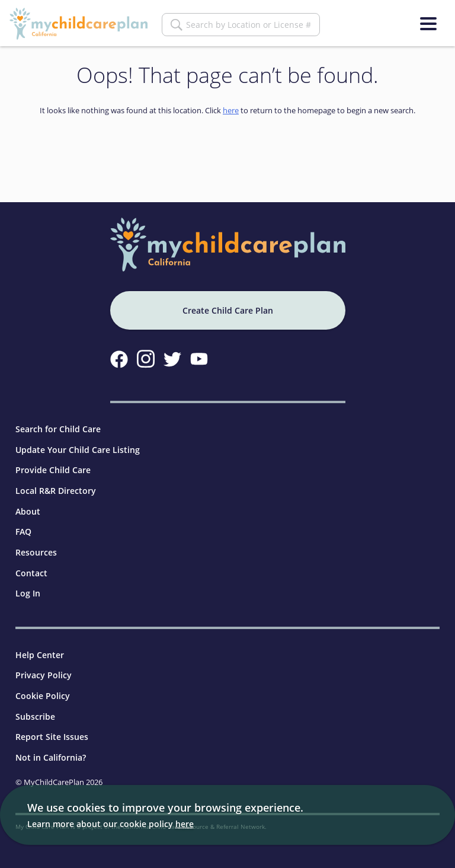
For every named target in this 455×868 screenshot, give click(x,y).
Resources (36, 552)
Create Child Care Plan (228, 310)
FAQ (23, 532)
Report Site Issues (52, 737)
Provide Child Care (53, 470)
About (28, 511)
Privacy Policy (44, 675)
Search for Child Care (58, 429)
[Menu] (428, 24)
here (231, 110)
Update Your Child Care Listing (78, 450)
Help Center (40, 655)
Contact (31, 573)
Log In (28, 593)
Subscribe (35, 717)
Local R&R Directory (56, 491)
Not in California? (51, 757)
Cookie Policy (43, 696)
